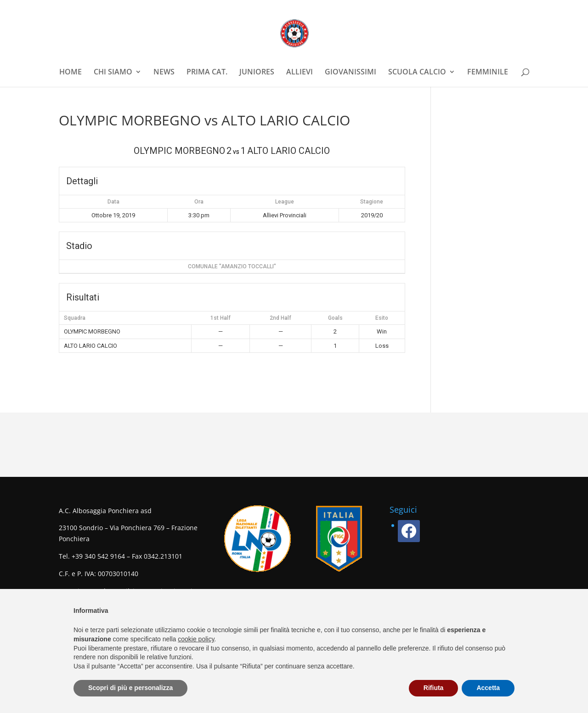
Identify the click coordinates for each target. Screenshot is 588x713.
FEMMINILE (488, 73)
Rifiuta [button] (434, 688)
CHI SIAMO (113, 73)
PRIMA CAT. (207, 73)
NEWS (164, 73)
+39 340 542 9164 (98, 556)
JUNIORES (257, 73)
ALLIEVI (300, 73)
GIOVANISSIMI (351, 73)
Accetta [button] (488, 688)
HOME (71, 73)
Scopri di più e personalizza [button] (130, 688)
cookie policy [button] (196, 639)
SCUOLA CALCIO (417, 73)
